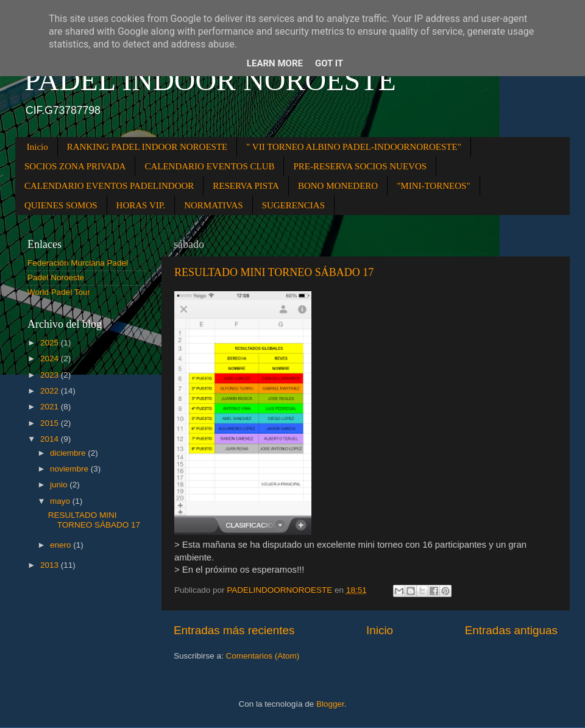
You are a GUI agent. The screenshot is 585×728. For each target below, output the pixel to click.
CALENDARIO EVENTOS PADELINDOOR (109, 186)
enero (62, 545)
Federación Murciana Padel (78, 263)
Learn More (275, 63)
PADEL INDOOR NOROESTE (210, 80)
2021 (51, 407)
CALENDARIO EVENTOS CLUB (209, 166)
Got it (329, 63)
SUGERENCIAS (293, 205)
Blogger (330, 704)
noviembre (70, 469)
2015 (51, 423)
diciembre (69, 453)
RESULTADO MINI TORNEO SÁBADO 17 (274, 272)
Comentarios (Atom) (263, 656)
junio (60, 485)
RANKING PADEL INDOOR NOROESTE (147, 147)
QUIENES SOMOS (61, 205)
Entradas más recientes (234, 630)
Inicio (37, 147)
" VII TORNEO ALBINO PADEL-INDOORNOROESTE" (354, 147)
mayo (61, 501)
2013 (51, 565)
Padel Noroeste (56, 277)
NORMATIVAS (213, 205)
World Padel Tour (59, 292)
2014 (51, 439)
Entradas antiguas (511, 630)
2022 (51, 391)
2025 (51, 343)
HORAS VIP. (141, 205)
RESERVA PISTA (246, 186)
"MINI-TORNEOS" (433, 186)
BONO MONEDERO (338, 186)
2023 (51, 375)
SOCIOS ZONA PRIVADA (75, 166)
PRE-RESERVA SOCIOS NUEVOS (360, 166)
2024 (51, 359)
